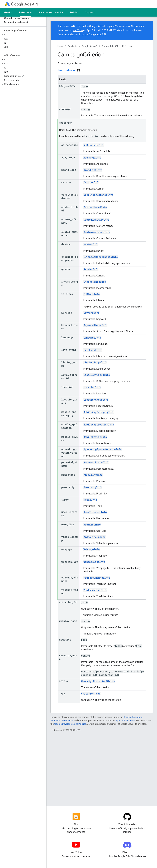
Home (61, 46)
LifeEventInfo (93, 350)
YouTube (78, 30)
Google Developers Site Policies (70, 724)
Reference (127, 46)
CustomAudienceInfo (97, 232)
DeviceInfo (91, 244)
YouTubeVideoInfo (95, 590)
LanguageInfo (92, 338)
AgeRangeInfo (92, 158)
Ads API (24, 4)
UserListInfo (92, 525)
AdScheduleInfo (94, 145)
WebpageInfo (92, 549)
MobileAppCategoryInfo (99, 412)
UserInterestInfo (95, 512)
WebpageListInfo (94, 562)
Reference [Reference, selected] (25, 12)
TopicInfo (90, 500)
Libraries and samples (51, 12)
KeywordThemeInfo (95, 325)
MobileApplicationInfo (99, 425)
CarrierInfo (91, 182)
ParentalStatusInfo (96, 462)
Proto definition (69, 70)
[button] (23, 35)
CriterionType (91, 694)
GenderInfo (91, 269)
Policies (74, 12)
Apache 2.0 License (125, 720)
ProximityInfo (93, 487)
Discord (77, 26)
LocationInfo (92, 387)
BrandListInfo (93, 170)
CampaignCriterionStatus (98, 681)
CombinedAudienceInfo (98, 195)
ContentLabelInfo (95, 207)
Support (90, 12)
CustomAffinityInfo (96, 220)
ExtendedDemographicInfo (101, 257)
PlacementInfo (93, 475)
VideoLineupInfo (94, 537)
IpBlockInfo (92, 294)
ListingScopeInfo (95, 362)
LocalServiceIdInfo (97, 375)
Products (73, 46)
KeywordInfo (91, 313)
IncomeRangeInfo (95, 282)
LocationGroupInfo (96, 400)
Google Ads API (89, 46)
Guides (8, 12)
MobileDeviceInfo (95, 437)
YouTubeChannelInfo (97, 578)
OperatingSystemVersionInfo (103, 449)
